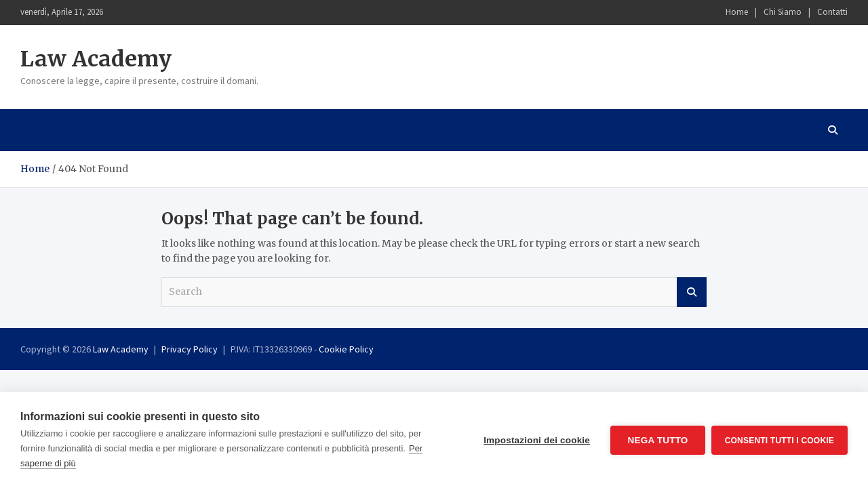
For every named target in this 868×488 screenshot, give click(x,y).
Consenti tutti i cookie (780, 440)
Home (737, 12)
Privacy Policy (190, 349)
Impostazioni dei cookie (536, 440)
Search (692, 292)
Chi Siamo (783, 12)
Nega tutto (657, 440)
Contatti (832, 12)
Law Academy (96, 59)
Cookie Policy (346, 349)
